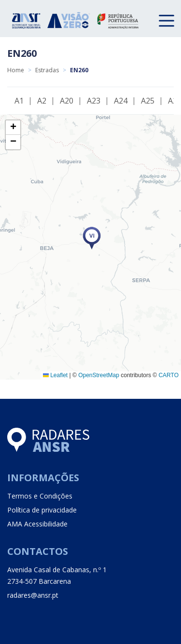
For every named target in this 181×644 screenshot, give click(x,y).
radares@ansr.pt (33, 595)
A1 (19, 101)
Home (16, 70)
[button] (92, 238)
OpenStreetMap (99, 375)
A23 (94, 101)
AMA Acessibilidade (37, 524)
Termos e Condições (40, 496)
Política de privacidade (42, 510)
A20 (67, 101)
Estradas (47, 70)
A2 (42, 101)
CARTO (168, 375)
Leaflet (55, 375)
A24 (121, 101)
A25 (148, 101)
